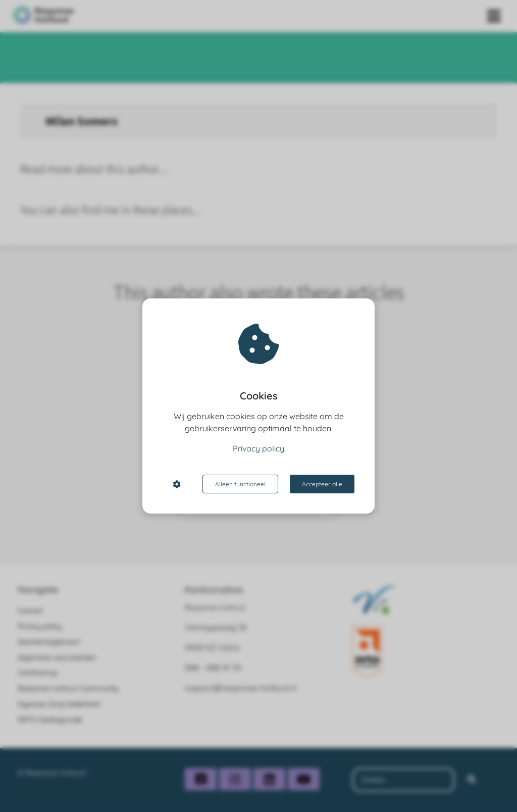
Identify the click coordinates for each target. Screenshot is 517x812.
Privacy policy (258, 448)
